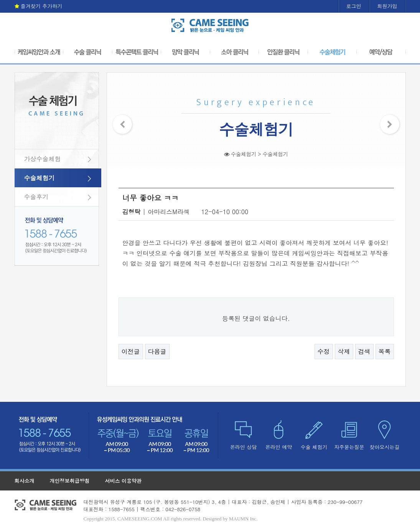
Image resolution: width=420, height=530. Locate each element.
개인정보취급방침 (70, 481)
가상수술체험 (43, 159)
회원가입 (387, 6)
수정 (324, 351)
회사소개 (25, 481)
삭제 (344, 351)
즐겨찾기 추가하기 (39, 6)
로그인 (354, 6)
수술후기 (36, 197)
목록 (385, 351)
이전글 (131, 351)
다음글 (157, 351)
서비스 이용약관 (123, 481)
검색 (364, 351)
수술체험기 (40, 178)
